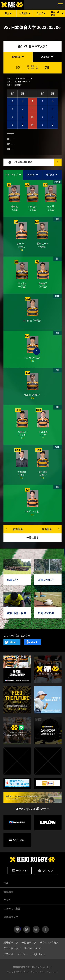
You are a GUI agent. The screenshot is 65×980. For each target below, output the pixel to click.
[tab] (18, 57)
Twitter (12, 642)
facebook (45, 929)
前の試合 (18, 529)
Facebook (32, 642)
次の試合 (47, 529)
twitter (27, 929)
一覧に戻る (33, 537)
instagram (36, 929)
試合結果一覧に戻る (23, 162)
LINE (20, 928)
